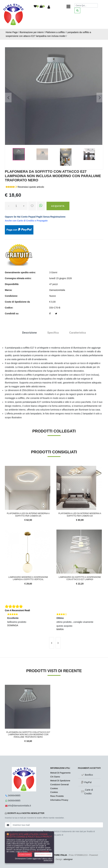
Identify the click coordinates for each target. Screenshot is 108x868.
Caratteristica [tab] (78, 333)
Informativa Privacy (59, 800)
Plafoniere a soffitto (55, 32)
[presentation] (52, 643)
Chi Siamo (55, 777)
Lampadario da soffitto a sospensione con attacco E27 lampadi (80, 578)
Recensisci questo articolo (31, 187)
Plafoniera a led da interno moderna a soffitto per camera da (28, 515)
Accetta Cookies (25, 855)
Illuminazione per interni (32, 32)
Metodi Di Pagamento (60, 773)
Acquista (58, 206)
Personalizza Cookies (43, 855)
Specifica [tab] (53, 333)
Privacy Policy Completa (39, 852)
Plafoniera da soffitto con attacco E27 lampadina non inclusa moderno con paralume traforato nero (28, 735)
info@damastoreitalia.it (19, 806)
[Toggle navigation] (68, 7)
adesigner (68, 859)
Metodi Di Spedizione (60, 781)
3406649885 (14, 795)
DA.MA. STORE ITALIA (56, 855)
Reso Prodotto (57, 796)
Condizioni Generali (59, 784)
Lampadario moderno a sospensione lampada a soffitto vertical (28, 578)
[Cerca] (86, 5)
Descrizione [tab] (30, 333)
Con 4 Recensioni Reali (17, 610)
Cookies (54, 788)
